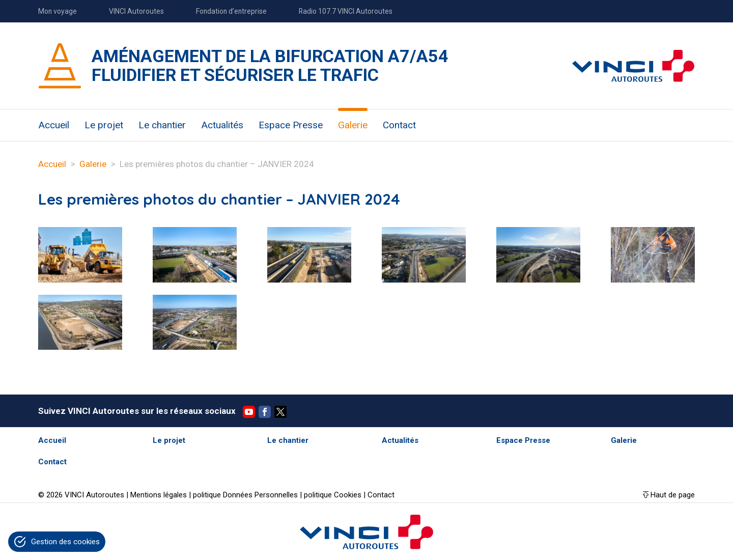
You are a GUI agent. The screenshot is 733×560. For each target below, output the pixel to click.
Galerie (353, 125)
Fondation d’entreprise (231, 11)
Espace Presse (291, 125)
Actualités (222, 125)
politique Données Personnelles (245, 495)
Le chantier (162, 125)
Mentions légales (159, 495)
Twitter (280, 412)
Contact (399, 125)
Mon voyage (58, 11)
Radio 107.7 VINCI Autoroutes (346, 11)
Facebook (265, 412)
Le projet (104, 125)
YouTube (249, 412)
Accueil (54, 125)
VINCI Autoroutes (136, 11)
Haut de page (673, 495)
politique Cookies (333, 495)
